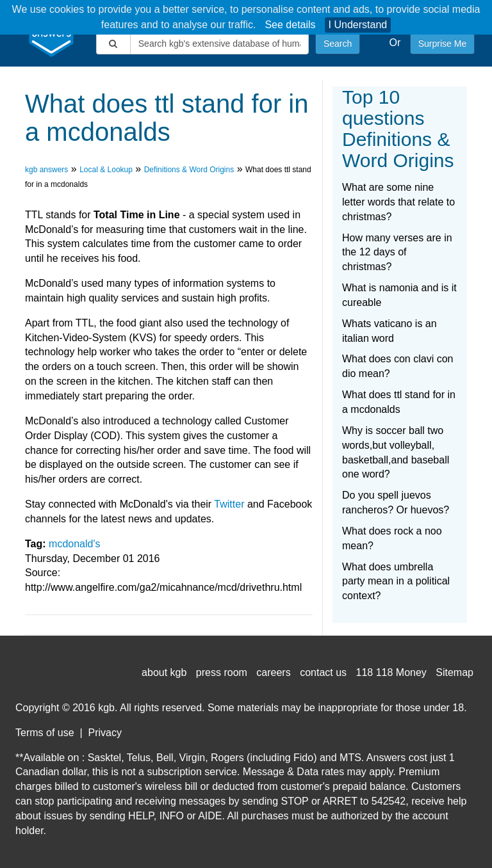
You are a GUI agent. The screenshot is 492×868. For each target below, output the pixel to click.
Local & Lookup (106, 170)
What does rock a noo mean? (392, 538)
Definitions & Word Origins (189, 170)
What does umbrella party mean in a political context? (396, 582)
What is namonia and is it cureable (399, 295)
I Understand (358, 25)
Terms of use (45, 733)
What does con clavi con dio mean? (398, 366)
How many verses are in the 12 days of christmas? (397, 253)
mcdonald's (74, 544)
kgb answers (46, 170)
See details (290, 25)
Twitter (229, 504)
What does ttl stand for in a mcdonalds (399, 402)
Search (338, 44)
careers (273, 672)
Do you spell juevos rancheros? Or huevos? (396, 502)
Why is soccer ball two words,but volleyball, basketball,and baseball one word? (396, 453)
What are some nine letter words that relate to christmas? (398, 202)
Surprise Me (442, 44)
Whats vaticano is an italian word (389, 331)
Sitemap (455, 672)
